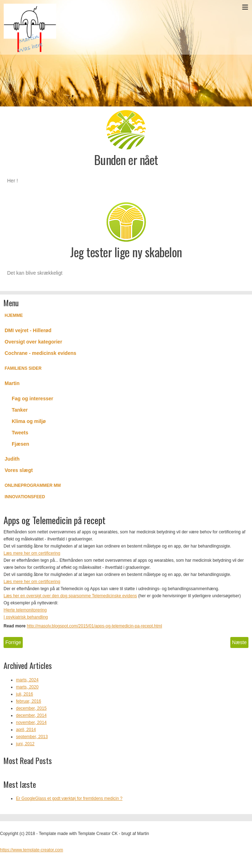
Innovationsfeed (25, 497)
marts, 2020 (27, 687)
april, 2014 (26, 730)
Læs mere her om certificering (32, 553)
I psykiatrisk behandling (26, 617)
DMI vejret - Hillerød (28, 330)
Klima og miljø (29, 421)
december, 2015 (31, 708)
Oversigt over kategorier (33, 342)
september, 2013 (32, 737)
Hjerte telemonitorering (25, 610)
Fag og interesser (33, 399)
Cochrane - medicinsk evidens (41, 353)
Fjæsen (20, 444)
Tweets (20, 433)
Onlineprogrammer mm (33, 485)
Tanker (20, 410)
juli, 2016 (25, 694)
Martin (12, 383)
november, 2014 (31, 723)
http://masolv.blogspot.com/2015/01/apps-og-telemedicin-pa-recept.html (94, 626)
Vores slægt (19, 470)
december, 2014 (31, 715)
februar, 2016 (29, 701)
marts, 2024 (27, 680)
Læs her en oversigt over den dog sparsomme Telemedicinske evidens (70, 596)
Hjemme (14, 315)
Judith (12, 459)
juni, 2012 (25, 744)
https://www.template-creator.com (31, 850)
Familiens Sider (23, 368)
